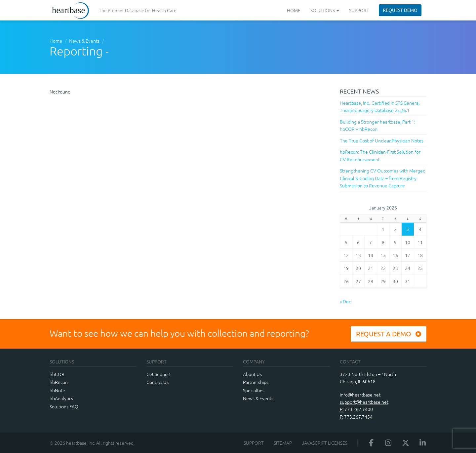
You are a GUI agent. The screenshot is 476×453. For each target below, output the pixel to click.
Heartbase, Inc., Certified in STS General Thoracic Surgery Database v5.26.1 (380, 106)
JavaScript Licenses (325, 443)
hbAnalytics (61, 398)
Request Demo (400, 10)
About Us (252, 374)
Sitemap (283, 443)
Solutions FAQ (64, 406)
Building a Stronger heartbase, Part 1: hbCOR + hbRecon (377, 125)
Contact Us (158, 382)
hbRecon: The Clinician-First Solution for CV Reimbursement (380, 155)
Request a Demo (389, 334)
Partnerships (256, 382)
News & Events (84, 41)
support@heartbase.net (364, 402)
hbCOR (57, 374)
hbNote (57, 390)
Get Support (159, 374)
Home (294, 10)
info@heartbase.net (360, 395)
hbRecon (59, 382)
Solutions (325, 10)
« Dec (345, 301)
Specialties (254, 390)
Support (359, 10)
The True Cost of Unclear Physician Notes (382, 140)
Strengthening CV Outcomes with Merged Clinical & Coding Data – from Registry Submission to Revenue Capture (383, 178)
